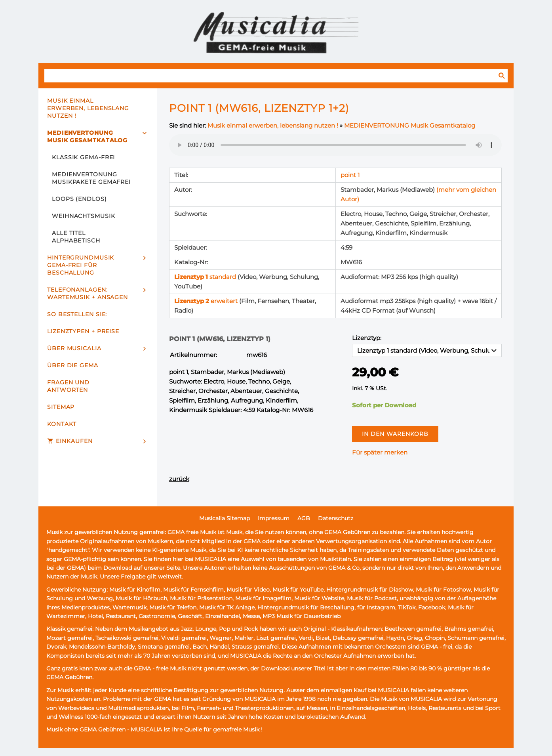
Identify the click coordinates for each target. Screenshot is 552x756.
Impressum (274, 518)
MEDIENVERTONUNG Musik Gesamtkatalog (410, 125)
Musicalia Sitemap (225, 518)
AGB (304, 518)
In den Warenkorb (395, 434)
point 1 (350, 175)
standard (206, 277)
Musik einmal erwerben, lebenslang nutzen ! (273, 125)
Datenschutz (336, 518)
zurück (179, 479)
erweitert (207, 301)
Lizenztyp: (367, 338)
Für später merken (380, 452)
